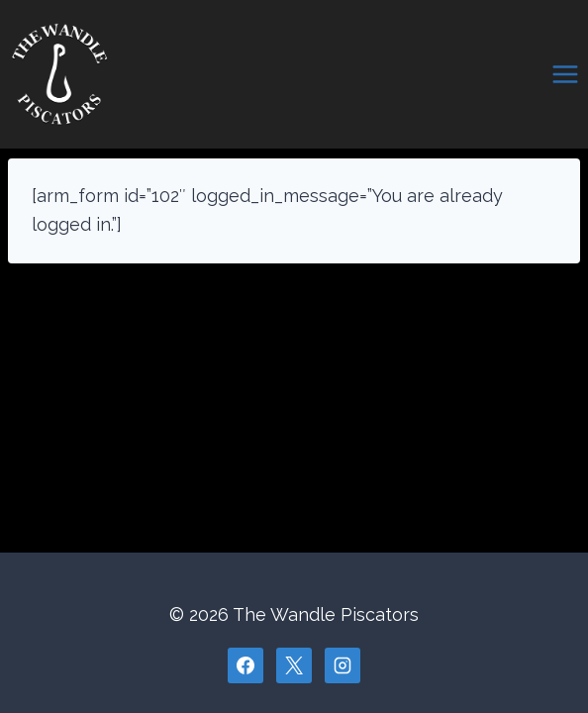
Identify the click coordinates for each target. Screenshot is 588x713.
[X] (294, 665)
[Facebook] (245, 665)
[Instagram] (343, 665)
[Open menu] (565, 74)
